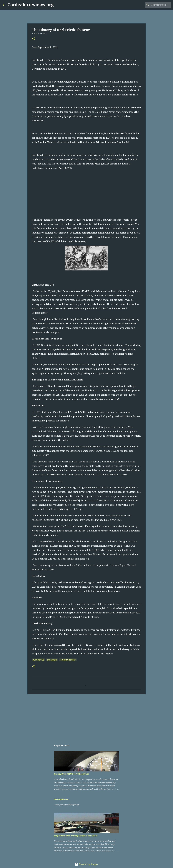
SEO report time (61, 799)
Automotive (38, 660)
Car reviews (52, 660)
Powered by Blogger (86, 864)
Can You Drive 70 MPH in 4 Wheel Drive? (71, 774)
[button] (33, 39)
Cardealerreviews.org (31, 5)
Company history (68, 660)
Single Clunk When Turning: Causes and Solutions (76, 836)
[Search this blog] (157, 5)
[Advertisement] (86, 717)
